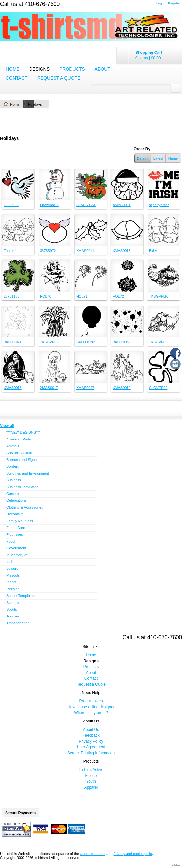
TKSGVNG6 (159, 296)
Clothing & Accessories (25, 507)
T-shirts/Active (91, 770)
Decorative (15, 514)
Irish (10, 562)
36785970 (48, 251)
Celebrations (17, 500)
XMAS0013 (122, 251)
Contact (17, 78)
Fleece (91, 776)
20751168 (12, 296)
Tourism (13, 616)
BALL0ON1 (13, 342)
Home (13, 69)
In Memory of (17, 555)
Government (16, 548)
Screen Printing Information (91, 753)
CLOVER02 (158, 388)
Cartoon (13, 494)
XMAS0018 (13, 388)
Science (13, 603)
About (103, 69)
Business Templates (22, 487)
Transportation (18, 623)
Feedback (91, 735)
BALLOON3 (122, 342)
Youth (91, 781)
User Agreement (91, 747)
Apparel (91, 787)
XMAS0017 (49, 388)
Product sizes (91, 701)
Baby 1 (154, 251)
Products (72, 69)
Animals (13, 446)
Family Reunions (20, 521)
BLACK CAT (86, 205)
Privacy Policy (91, 741)
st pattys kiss (159, 205)
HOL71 (82, 296)
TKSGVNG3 (50, 342)
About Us (91, 730)
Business (14, 480)
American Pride (19, 439)
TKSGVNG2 (159, 342)
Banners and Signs (22, 460)
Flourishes (15, 534)
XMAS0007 (85, 388)
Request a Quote (59, 78)
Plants (12, 582)
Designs (39, 69)
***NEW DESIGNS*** (23, 432)
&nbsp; (18, 184)
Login (160, 3)
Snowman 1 (49, 205)
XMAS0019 (122, 388)
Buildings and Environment (28, 473)
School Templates (21, 596)
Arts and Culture (19, 453)
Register (174, 3)
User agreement (93, 854)
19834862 (12, 205)
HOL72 (118, 296)
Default (143, 158)
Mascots (13, 575)
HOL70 (46, 296)
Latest (158, 158)
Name (173, 158)
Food (11, 541)
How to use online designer (91, 707)
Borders (13, 466)
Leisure (12, 569)
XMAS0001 (122, 205)
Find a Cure (16, 528)
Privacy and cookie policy (134, 854)
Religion (13, 589)
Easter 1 (10, 251)
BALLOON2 (86, 342)
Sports (12, 609)
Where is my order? (91, 713)
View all (7, 426)
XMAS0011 (85, 251)
